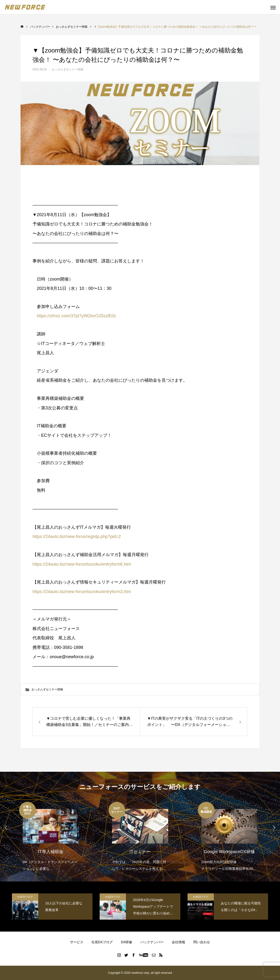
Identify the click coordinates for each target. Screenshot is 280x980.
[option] (51, 837)
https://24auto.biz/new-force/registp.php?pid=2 (77, 537)
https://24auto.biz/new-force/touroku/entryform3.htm (82, 592)
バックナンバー (152, 942)
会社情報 (178, 942)
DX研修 (127, 942)
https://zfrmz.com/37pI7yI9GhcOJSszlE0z (74, 316)
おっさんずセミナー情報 (68, 69)
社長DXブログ (25, 897)
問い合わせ (202, 942)
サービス (77, 942)
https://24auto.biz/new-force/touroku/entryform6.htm (82, 564)
